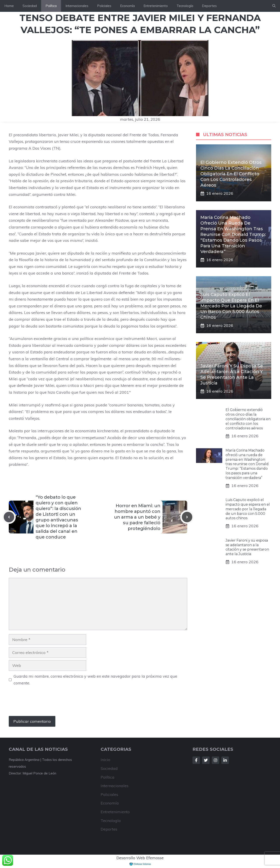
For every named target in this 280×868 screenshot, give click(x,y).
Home (9, 6)
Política (51, 6)
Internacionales (77, 6)
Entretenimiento (156, 6)
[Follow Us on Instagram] (215, 760)
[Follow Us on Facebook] (196, 760)
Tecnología (185, 6)
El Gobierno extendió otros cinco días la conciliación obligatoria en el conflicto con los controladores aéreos (231, 174)
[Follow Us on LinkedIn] (225, 760)
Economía (127, 6)
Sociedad (30, 6)
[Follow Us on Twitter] (206, 760)
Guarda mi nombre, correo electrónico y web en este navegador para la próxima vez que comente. (95, 680)
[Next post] (187, 517)
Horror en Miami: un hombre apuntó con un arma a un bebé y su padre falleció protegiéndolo (137, 517)
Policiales (104, 6)
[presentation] (42, 703)
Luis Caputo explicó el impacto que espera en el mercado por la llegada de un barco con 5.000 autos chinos (231, 306)
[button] (274, 6)
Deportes (209, 6)
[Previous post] (9, 517)
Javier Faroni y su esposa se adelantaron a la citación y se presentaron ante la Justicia (247, 547)
